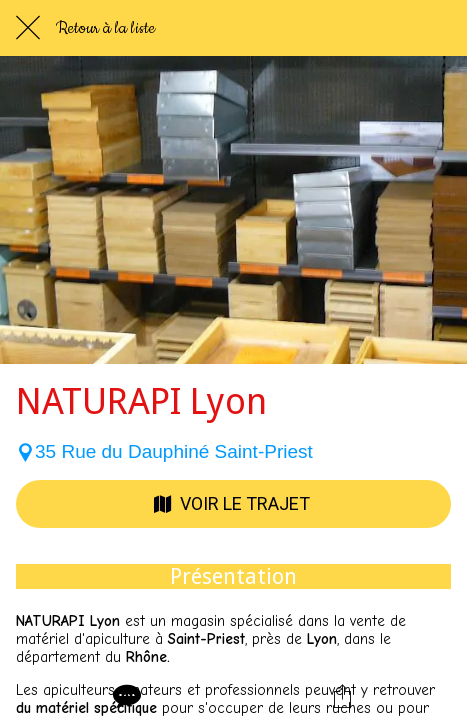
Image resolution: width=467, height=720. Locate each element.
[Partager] (342, 696)
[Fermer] (28, 28)
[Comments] (125, 696)
